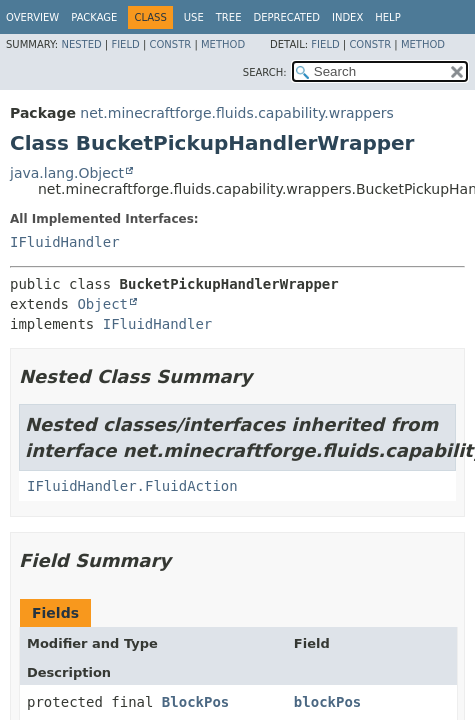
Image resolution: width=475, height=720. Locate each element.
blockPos (327, 702)
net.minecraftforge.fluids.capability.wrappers (237, 113)
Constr (170, 44)
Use (194, 17)
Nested (81, 44)
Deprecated (286, 17)
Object (102, 304)
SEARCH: (265, 72)
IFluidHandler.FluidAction (132, 486)
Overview (32, 17)
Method (223, 44)
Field (125, 44)
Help (387, 17)
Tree (229, 17)
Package (94, 17)
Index (347, 17)
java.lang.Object (67, 173)
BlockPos (195, 702)
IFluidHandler (65, 242)
